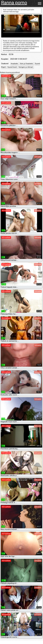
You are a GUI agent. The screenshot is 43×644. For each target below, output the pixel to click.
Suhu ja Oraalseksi (26, 64)
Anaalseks (14, 64)
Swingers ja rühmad (26, 67)
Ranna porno (14, 3)
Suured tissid (12, 67)
